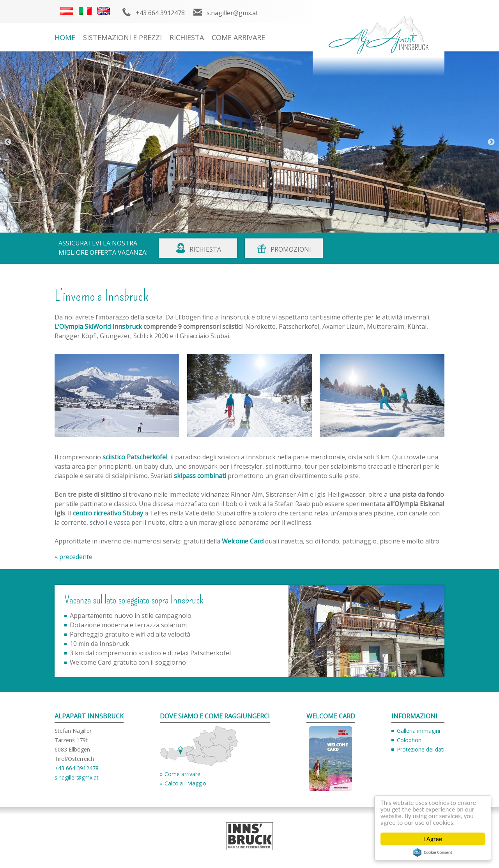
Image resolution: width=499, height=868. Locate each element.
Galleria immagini (418, 731)
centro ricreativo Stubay (108, 513)
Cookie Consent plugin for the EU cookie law (433, 852)
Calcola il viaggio (185, 783)
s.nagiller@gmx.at (232, 13)
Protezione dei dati (421, 749)
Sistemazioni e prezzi (122, 37)
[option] (249, 142)
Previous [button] (8, 142)
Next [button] (491, 142)
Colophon (409, 740)
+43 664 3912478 (160, 13)
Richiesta (187, 37)
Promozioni (291, 249)
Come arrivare (238, 37)
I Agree (433, 839)
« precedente (73, 557)
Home (65, 37)
